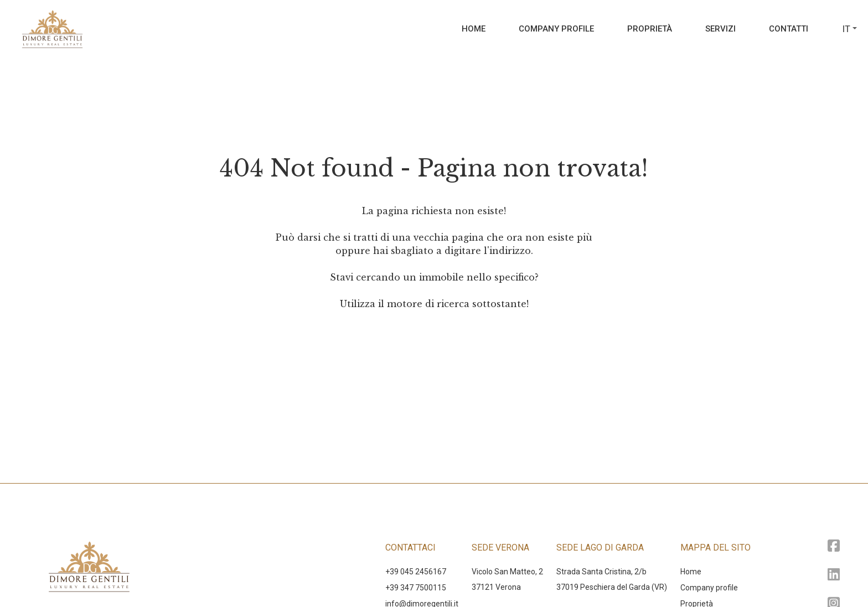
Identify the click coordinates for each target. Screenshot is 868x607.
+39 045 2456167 (416, 572)
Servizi (720, 29)
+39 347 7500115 (416, 588)
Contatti (789, 29)
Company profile (556, 29)
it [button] (846, 29)
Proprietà (650, 29)
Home (474, 29)
